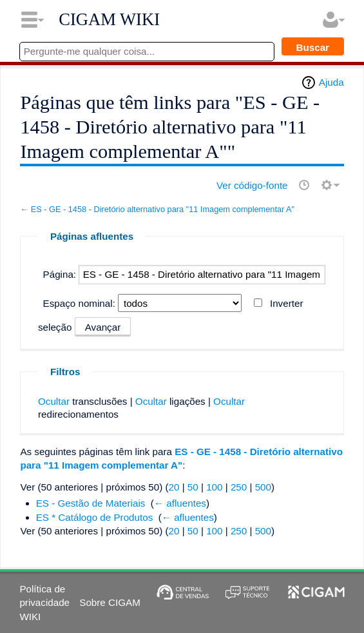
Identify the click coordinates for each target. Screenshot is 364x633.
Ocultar (54, 401)
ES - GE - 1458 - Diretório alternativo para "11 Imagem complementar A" (163, 209)
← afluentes (180, 503)
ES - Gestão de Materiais (91, 503)
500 (263, 487)
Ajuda (331, 82)
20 (174, 487)
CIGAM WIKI (109, 19)
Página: (60, 274)
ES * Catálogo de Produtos (95, 517)
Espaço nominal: (79, 303)
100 (214, 487)
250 (239, 487)
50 (193, 487)
